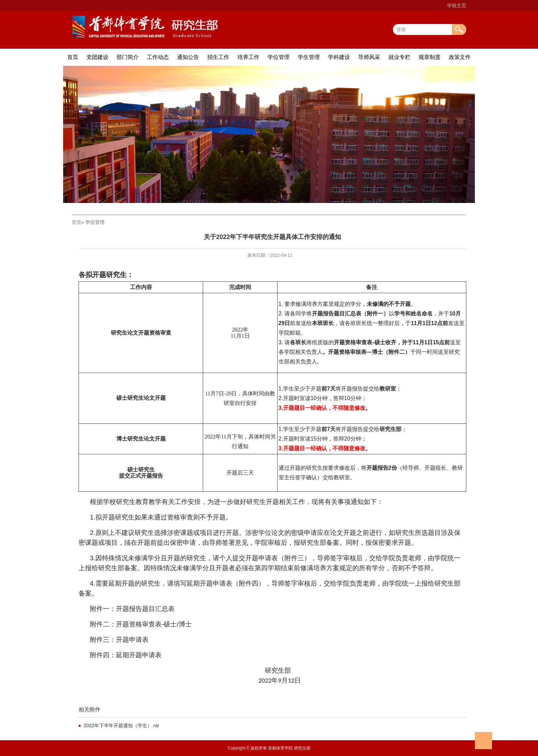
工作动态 (158, 57)
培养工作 (248, 57)
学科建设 (339, 57)
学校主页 (457, 5)
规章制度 (430, 57)
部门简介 (128, 57)
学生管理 (309, 57)
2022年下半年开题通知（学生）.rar (121, 725)
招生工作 (218, 57)
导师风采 (369, 57)
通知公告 (188, 57)
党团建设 (97, 57)
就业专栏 (399, 57)
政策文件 (460, 57)
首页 (73, 57)
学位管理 (279, 57)
